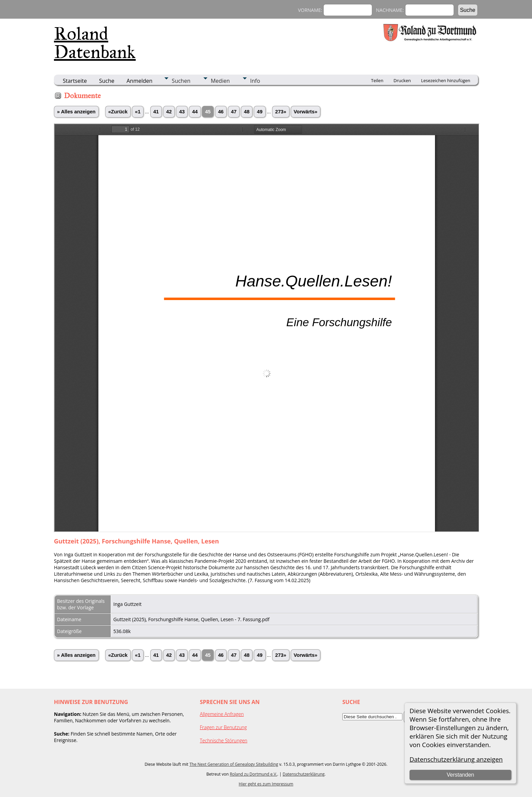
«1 (138, 112)
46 (221, 112)
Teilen (377, 80)
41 (156, 112)
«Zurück (118, 112)
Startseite (75, 81)
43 (182, 112)
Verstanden (460, 775)
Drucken (402, 80)
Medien (220, 81)
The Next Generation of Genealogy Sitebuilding (234, 764)
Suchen (181, 81)
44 (195, 112)
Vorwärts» (306, 112)
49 (260, 112)
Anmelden (139, 81)
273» (281, 112)
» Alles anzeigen (76, 112)
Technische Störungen (224, 740)
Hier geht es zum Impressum (266, 784)
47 (234, 112)
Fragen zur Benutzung (223, 727)
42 (169, 112)
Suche (107, 81)
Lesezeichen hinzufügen (446, 80)
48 (247, 112)
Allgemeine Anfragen (222, 714)
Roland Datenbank (95, 43)
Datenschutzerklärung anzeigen (456, 759)
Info (255, 81)
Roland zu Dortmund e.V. (253, 774)
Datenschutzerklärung (304, 774)
